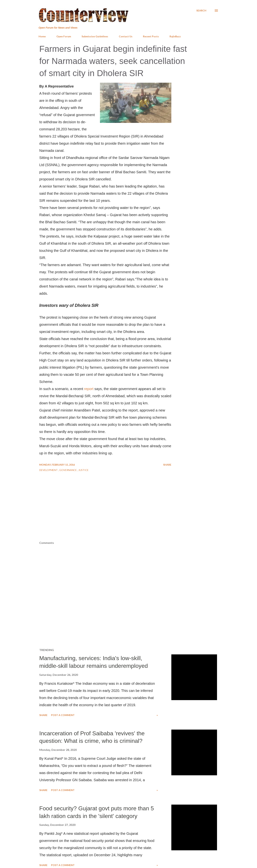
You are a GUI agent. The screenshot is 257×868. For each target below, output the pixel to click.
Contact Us (126, 36)
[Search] (201, 11)
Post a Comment (63, 715)
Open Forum (64, 36)
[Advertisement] (128, 514)
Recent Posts (151, 36)
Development (49, 470)
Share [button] (167, 465)
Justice (83, 470)
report (89, 389)
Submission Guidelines (95, 36)
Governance (68, 470)
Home (42, 36)
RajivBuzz (175, 36)
